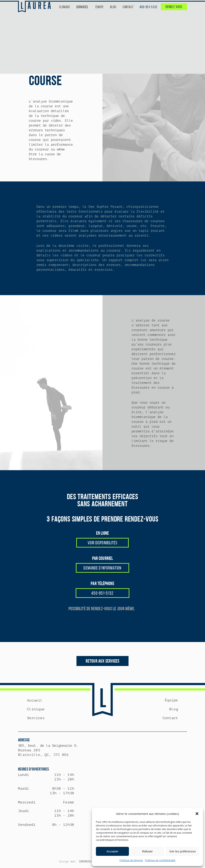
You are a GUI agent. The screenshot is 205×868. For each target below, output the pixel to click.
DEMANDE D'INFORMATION (102, 568)
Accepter (112, 851)
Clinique (36, 709)
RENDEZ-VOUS (174, 7)
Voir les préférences (182, 851)
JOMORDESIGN (87, 862)
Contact (170, 718)
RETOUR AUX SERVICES (102, 661)
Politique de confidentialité (160, 860)
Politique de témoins (131, 860)
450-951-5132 (148, 7)
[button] (197, 814)
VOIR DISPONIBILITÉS (103, 543)
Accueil (35, 700)
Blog (174, 709)
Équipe (171, 700)
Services (36, 718)
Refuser (147, 851)
